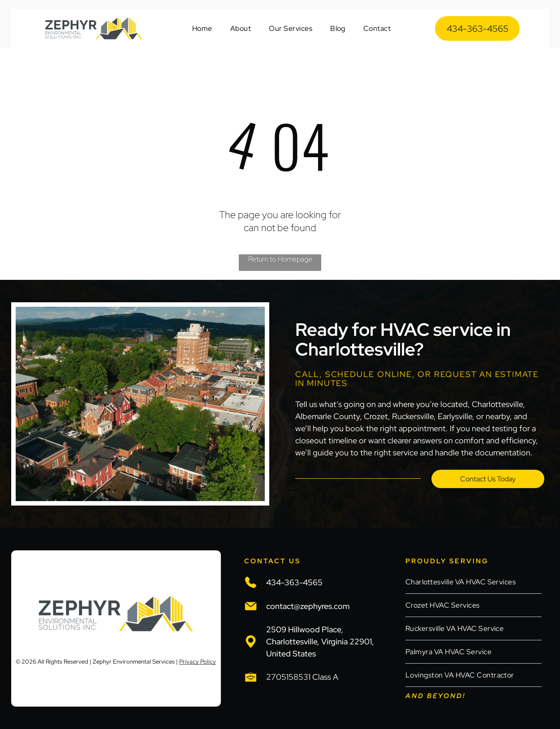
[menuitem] (202, 28)
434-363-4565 (294, 582)
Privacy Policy (198, 662)
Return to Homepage (280, 259)
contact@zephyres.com (308, 606)
